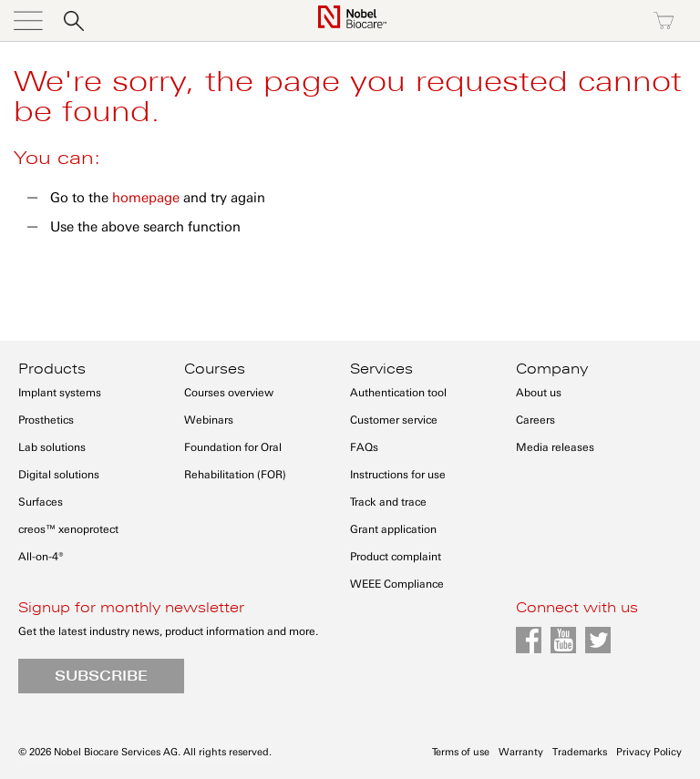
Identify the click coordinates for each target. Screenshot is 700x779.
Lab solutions (52, 447)
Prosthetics (46, 420)
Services (381, 369)
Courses (215, 369)
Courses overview (229, 393)
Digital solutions (59, 475)
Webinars (209, 420)
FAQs (364, 447)
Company (552, 369)
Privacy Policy (649, 752)
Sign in (507, 21)
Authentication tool (398, 393)
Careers (535, 420)
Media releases (555, 447)
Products (52, 369)
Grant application (393, 529)
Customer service (394, 420)
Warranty (521, 752)
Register (585, 21)
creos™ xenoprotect (68, 529)
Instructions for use (398, 475)
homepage (146, 198)
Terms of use (461, 752)
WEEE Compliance (397, 584)
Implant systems (60, 393)
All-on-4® (41, 557)
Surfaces (41, 502)
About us (539, 393)
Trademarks (580, 752)
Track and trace (388, 502)
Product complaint (396, 557)
